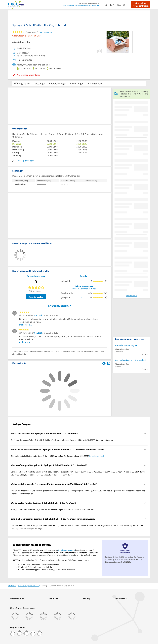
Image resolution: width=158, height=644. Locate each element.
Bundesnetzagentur (67, 550)
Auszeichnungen (58, 83)
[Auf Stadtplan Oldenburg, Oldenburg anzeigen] (109, 363)
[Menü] (129, 5)
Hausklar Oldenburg (125, 345)
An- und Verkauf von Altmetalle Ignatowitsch (131, 360)
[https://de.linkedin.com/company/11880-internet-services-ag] (33, 633)
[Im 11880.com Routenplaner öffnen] (104, 363)
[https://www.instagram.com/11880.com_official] (20, 633)
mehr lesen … (26, 325)
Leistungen (40, 83)
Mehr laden (131, 296)
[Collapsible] (145, 434)
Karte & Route (95, 83)
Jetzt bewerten (36, 297)
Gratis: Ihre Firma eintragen (141, 4)
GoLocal (38, 315)
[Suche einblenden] (107, 5)
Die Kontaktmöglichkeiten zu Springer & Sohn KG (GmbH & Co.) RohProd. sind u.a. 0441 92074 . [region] (58, 456)
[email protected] (97, 456)
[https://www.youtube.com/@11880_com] (40, 633)
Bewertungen (77, 83)
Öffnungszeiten (22, 83)
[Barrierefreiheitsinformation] (125, 5)
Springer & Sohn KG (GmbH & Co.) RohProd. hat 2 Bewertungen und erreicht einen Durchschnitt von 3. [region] (53, 509)
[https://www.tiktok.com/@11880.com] (26, 633)
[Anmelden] (116, 5)
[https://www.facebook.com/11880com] (13, 633)
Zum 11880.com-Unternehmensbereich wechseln (81, 6)
